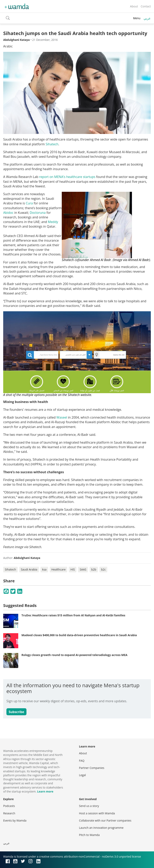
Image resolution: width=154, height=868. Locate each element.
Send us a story (89, 806)
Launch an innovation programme (101, 828)
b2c (103, 569)
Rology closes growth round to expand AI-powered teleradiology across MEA (74, 655)
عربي (147, 18)
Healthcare (58, 569)
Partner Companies (92, 768)
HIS (73, 569)
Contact (146, 6)
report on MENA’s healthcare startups (67, 177)
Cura (29, 203)
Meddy (53, 222)
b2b (94, 569)
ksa (44, 569)
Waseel (62, 417)
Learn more (45, 791)
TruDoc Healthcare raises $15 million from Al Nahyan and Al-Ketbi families (73, 615)
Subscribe (16, 712)
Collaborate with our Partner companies (105, 820)
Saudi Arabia (29, 569)
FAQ (82, 761)
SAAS (83, 569)
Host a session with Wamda (97, 813)
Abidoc (9, 213)
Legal (82, 775)
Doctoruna (38, 213)
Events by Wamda (15, 820)
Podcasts (9, 806)
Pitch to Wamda (89, 835)
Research (9, 813)
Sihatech (52, 144)
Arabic (8, 46)
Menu (137, 18)
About (134, 6)
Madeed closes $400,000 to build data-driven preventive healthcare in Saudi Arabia (79, 635)
